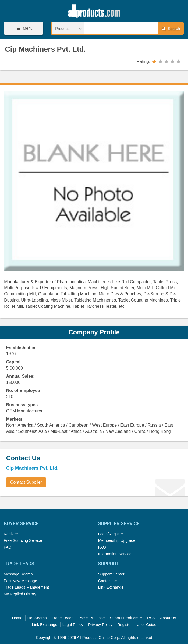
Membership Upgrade (117, 540)
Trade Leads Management (26, 587)
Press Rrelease (91, 618)
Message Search (18, 574)
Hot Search (37, 618)
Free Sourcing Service (23, 540)
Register (11, 534)
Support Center (111, 574)
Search (171, 28)
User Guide (147, 625)
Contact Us (108, 581)
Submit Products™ (126, 618)
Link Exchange (111, 587)
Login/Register (111, 534)
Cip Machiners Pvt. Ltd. (45, 49)
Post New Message (20, 581)
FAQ (8, 547)
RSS (151, 618)
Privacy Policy (100, 625)
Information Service (115, 554)
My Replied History (20, 594)
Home (17, 618)
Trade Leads (62, 618)
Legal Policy (73, 625)
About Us (168, 618)
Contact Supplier (26, 482)
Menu (24, 28)
